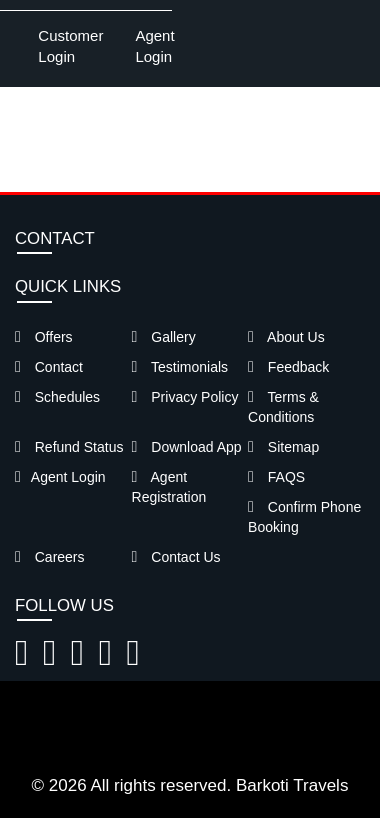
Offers (44, 337)
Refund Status (69, 447)
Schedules (57, 397)
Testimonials (180, 367)
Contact (49, 367)
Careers (50, 557)
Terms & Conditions (283, 407)
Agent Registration (169, 487)
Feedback (288, 367)
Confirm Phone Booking (304, 517)
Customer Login (70, 46)
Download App (187, 447)
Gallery (164, 337)
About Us (286, 337)
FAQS (276, 477)
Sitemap (283, 447)
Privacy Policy (185, 397)
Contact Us (176, 557)
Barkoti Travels (292, 785)
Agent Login (154, 46)
